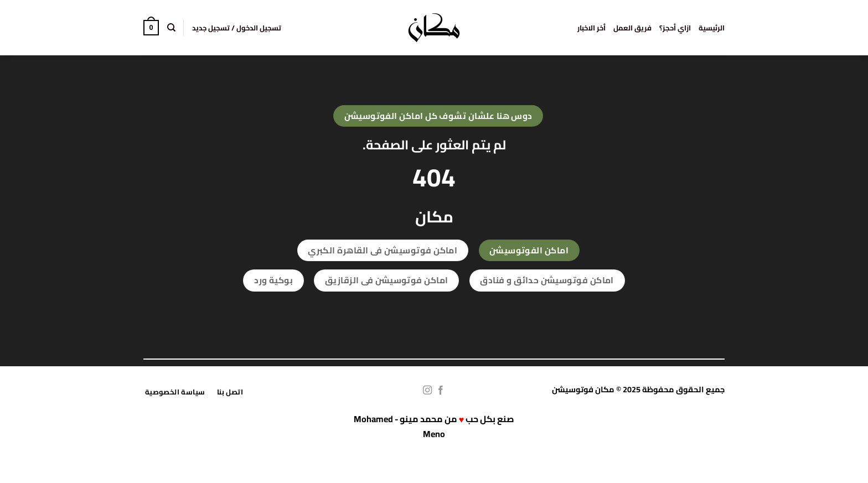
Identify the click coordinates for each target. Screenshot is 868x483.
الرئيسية (712, 28)
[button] (237, 28)
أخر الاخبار (591, 28)
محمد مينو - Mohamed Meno (399, 426)
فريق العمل (632, 28)
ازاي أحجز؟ (675, 28)
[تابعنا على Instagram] (427, 391)
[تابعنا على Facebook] (441, 391)
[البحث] (171, 28)
